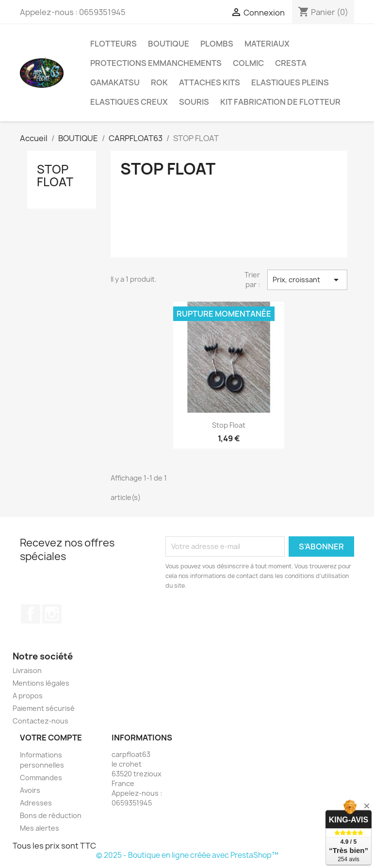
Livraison (27, 670)
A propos (28, 696)
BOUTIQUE (169, 44)
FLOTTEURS (114, 44)
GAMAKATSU (115, 82)
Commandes (41, 778)
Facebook (31, 614)
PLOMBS (217, 44)
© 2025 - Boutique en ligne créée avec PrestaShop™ (187, 855)
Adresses (36, 803)
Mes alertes (40, 828)
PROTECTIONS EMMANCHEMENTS (156, 63)
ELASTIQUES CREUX (129, 102)
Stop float (229, 425)
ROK (159, 82)
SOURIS (194, 102)
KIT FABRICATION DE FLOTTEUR (280, 102)
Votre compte (51, 738)
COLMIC (248, 63)
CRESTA (291, 63)
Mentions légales (41, 683)
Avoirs (30, 790)
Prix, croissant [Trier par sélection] (307, 280)
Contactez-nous (41, 721)
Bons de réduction (51, 815)
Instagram (52, 614)
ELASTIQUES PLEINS (290, 82)
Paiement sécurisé (44, 708)
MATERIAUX (267, 44)
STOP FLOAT (55, 176)
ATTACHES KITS (210, 82)
